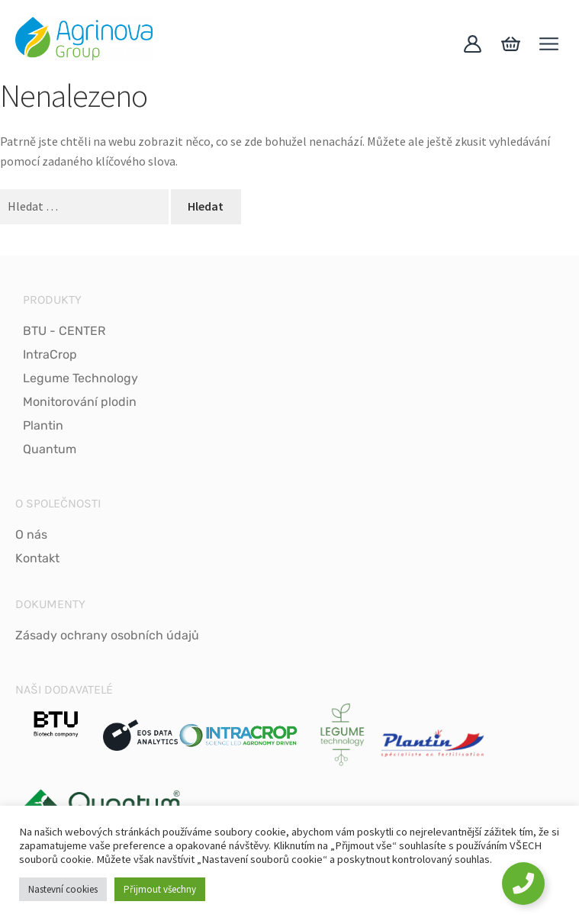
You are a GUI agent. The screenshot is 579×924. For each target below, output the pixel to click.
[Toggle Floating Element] (523, 884)
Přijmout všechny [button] (160, 889)
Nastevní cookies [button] (63, 889)
